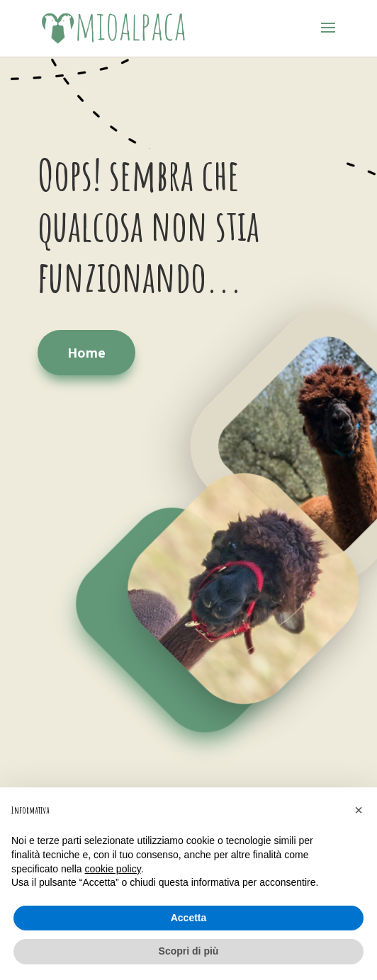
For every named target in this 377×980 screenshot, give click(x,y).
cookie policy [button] (113, 869)
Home (86, 353)
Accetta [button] (189, 918)
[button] (359, 810)
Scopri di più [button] (189, 951)
